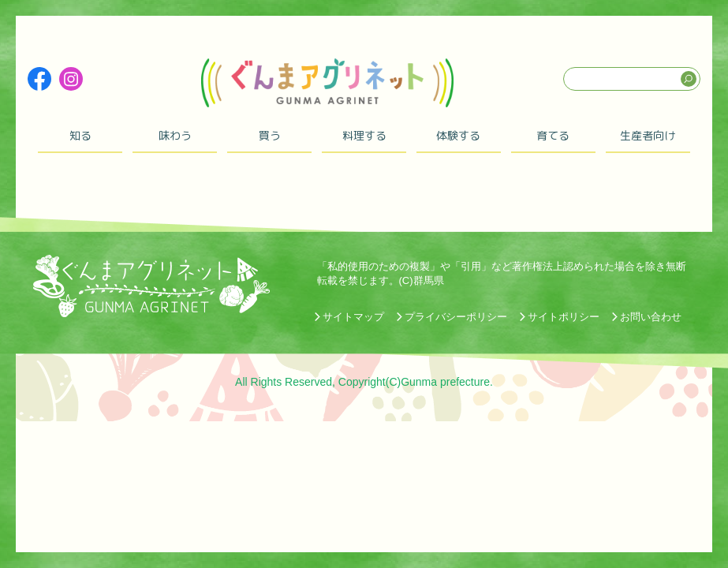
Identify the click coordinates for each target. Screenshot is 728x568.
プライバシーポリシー (456, 317)
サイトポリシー (564, 317)
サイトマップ (353, 317)
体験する (458, 135)
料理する (364, 135)
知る (80, 135)
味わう (175, 135)
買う (270, 135)
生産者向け (648, 135)
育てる (553, 135)
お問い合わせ (651, 317)
